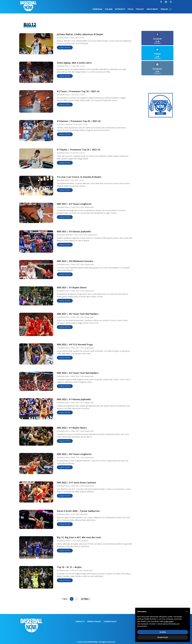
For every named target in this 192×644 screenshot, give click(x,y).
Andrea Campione (65, 124)
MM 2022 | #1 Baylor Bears (72, 428)
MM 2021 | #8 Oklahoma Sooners (75, 261)
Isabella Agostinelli (66, 235)
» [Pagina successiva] (77, 599)
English (164, 9)
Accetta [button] (163, 632)
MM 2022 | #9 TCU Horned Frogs (75, 344)
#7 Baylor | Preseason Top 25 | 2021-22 (78, 150)
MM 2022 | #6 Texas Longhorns (74, 454)
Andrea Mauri (64, 38)
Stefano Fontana (65, 541)
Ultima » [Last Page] (85, 599)
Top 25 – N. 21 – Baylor (69, 567)
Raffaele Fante (64, 66)
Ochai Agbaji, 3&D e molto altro (74, 63)
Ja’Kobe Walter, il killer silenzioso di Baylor (80, 34)
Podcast (140, 9)
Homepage (97, 9)
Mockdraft (84, 514)
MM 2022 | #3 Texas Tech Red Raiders (78, 373)
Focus (130, 9)
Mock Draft (152, 9)
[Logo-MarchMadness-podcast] (161, 117)
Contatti (80, 622)
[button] (187, 612)
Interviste (120, 9)
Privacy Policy (94, 622)
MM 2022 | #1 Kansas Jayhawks (74, 399)
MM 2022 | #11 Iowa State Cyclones (76, 483)
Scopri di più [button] (163, 637)
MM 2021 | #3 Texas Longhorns (74, 204)
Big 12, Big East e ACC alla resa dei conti (79, 537)
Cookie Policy (110, 622)
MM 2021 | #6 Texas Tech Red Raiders (78, 314)
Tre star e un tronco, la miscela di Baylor (79, 177)
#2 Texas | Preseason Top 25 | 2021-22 (78, 91)
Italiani (109, 9)
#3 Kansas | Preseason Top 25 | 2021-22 (79, 121)
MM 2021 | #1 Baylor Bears (72, 287)
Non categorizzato (87, 207)
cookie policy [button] (169, 621)
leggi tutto (65, 48)
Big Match (85, 541)
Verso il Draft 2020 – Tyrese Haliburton (78, 511)
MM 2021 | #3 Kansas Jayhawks (74, 231)
